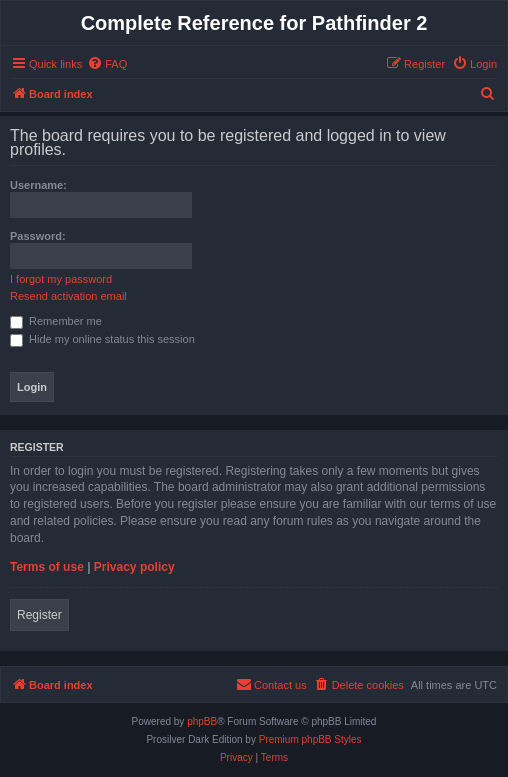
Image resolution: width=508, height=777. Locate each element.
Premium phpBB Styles (310, 739)
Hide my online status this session (102, 339)
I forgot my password (61, 279)
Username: (38, 185)
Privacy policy (134, 567)
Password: (38, 236)
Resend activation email (68, 296)
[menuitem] (107, 64)
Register (39, 615)
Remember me (56, 321)
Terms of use (47, 567)
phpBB (202, 721)
